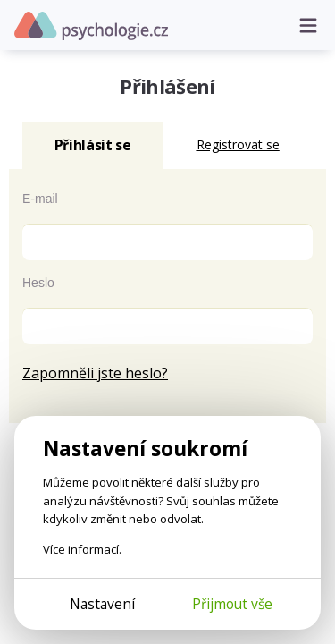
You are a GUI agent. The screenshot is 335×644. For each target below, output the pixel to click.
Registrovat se (238, 144)
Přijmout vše (232, 604)
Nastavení (102, 604)
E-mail (40, 199)
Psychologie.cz (91, 26)
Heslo (38, 283)
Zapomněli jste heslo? (95, 373)
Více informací (81, 549)
